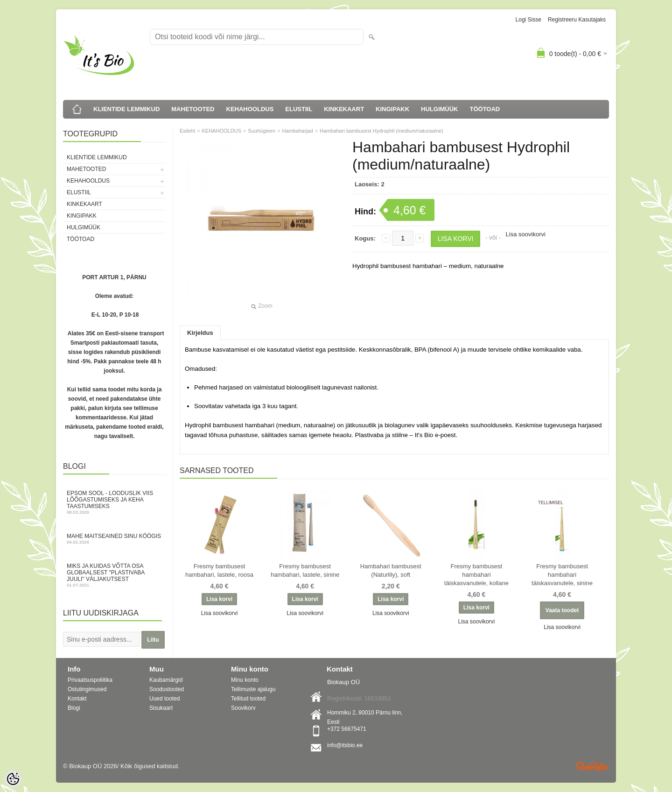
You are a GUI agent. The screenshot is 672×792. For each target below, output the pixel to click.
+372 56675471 (347, 729)
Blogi (74, 708)
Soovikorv (243, 708)
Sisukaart (161, 708)
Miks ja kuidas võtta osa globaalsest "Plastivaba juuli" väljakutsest (114, 575)
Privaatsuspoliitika (90, 680)
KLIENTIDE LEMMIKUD (126, 109)
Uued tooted (164, 699)
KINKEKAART (344, 109)
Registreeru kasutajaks (577, 20)
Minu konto (245, 680)
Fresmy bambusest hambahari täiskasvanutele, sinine (562, 575)
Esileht (187, 131)
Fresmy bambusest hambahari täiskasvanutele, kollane (476, 575)
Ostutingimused (87, 689)
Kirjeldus (200, 333)
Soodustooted (167, 689)
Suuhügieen (262, 131)
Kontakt (77, 699)
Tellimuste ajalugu (253, 689)
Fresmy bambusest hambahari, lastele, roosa (219, 570)
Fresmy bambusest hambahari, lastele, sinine (305, 570)
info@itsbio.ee (345, 745)
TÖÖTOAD (485, 109)
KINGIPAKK (392, 109)
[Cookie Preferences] (13, 779)
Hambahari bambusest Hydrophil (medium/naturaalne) (381, 131)
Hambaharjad (298, 131)
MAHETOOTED (193, 109)
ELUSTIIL (299, 109)
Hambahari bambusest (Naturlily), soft (391, 570)
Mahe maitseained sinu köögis (114, 539)
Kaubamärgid (166, 680)
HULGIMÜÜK (439, 109)
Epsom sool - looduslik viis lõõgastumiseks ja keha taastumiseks (114, 502)
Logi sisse (528, 20)
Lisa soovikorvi (526, 234)
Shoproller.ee (593, 766)
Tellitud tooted (248, 699)
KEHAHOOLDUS (250, 109)
